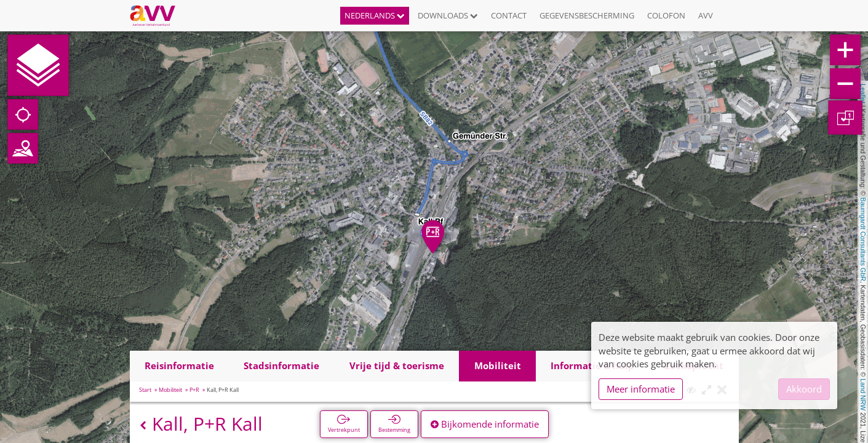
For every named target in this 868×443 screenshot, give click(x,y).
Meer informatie (641, 389)
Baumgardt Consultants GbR (863, 239)
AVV (706, 15)
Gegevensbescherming (587, 15)
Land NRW (863, 394)
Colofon (666, 15)
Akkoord (804, 389)
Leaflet (863, 94)
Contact (509, 15)
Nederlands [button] (375, 15)
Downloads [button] (448, 15)
